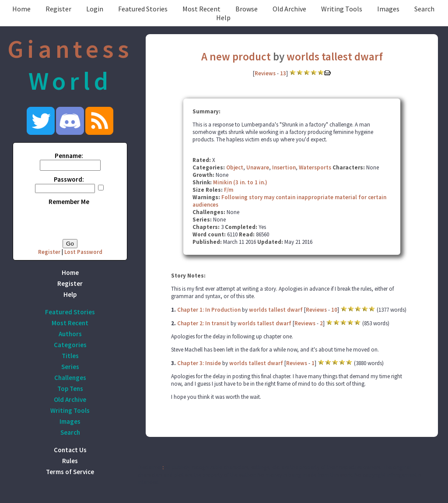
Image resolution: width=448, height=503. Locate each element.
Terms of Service (70, 472)
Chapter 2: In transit (203, 323)
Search (424, 9)
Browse (247, 9)
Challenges (70, 378)
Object (235, 167)
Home (21, 9)
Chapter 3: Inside (199, 363)
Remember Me (69, 202)
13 (283, 73)
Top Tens (70, 389)
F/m (229, 190)
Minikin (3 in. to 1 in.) (240, 182)
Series (70, 367)
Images (388, 9)
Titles (70, 356)
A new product (236, 56)
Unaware (258, 167)
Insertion (284, 167)
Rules (70, 461)
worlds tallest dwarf (335, 56)
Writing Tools (342, 9)
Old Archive (289, 9)
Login (95, 9)
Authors (70, 334)
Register (58, 9)
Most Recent (201, 9)
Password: (69, 179)
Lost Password (83, 252)
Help (223, 18)
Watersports (315, 167)
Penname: (69, 156)
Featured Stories (143, 9)
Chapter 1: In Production (209, 310)
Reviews (265, 73)
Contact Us (70, 450)
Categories (70, 345)
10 (334, 310)
